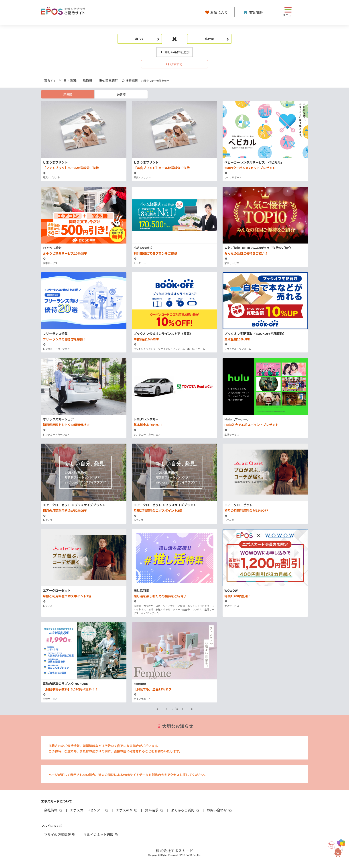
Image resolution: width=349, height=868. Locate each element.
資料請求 (154, 810)
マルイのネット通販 (101, 834)
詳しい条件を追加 (175, 52)
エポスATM (127, 810)
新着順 (68, 94)
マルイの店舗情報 (60, 834)
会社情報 (53, 810)
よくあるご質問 (185, 810)
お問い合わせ (220, 810)
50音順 (121, 94)
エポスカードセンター (89, 810)
